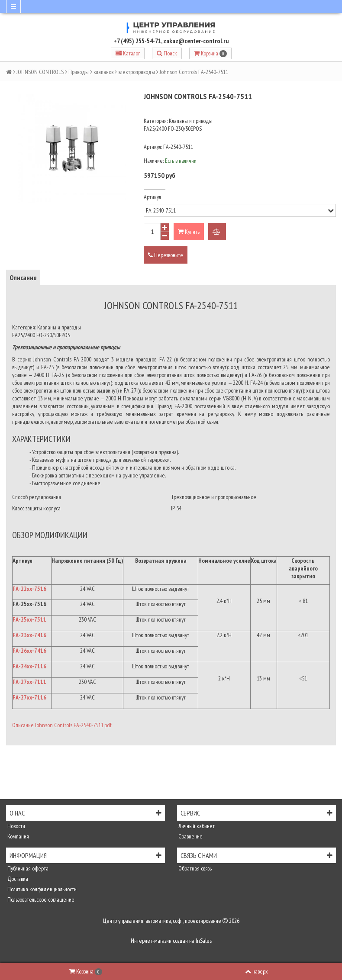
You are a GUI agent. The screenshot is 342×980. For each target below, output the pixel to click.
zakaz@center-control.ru (196, 41)
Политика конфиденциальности (41, 889)
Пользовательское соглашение (40, 899)
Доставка (17, 879)
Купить (189, 232)
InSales (204, 941)
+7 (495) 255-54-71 (137, 41)
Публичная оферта (27, 868)
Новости (16, 826)
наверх (256, 971)
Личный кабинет (196, 826)
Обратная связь (194, 868)
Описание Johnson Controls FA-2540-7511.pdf (62, 725)
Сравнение (190, 836)
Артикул (152, 197)
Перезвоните (166, 255)
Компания (18, 836)
